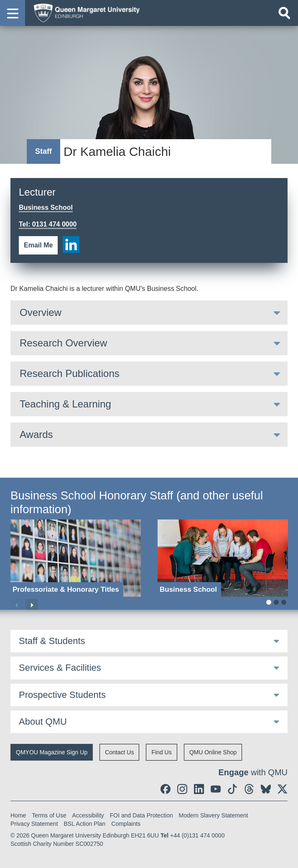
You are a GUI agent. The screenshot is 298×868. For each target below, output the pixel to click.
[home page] (84, 13)
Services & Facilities (60, 668)
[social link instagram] (182, 789)
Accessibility (88, 815)
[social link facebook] (166, 789)
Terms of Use (49, 815)
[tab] (149, 313)
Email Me (38, 245)
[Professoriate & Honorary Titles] (76, 558)
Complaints (126, 824)
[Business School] (223, 558)
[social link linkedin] (71, 244)
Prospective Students (62, 695)
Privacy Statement (34, 824)
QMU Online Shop (213, 752)
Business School (46, 207)
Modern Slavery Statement (214, 815)
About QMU (43, 722)
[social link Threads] (249, 789)
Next (32, 605)
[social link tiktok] (232, 789)
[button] (13, 13)
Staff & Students (52, 641)
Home (18, 815)
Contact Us (119, 752)
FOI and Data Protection (141, 815)
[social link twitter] (283, 789)
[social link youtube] (216, 789)
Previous (17, 605)
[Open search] (284, 13)
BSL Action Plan (85, 824)
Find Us (161, 752)
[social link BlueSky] (266, 789)
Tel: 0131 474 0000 (48, 224)
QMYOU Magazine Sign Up (52, 752)
